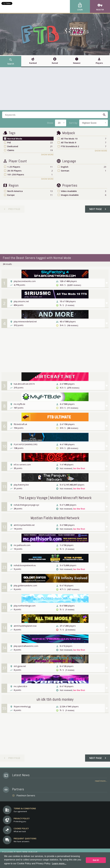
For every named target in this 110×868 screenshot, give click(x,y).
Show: (50, 123)
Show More (47, 155)
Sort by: (73, 123)
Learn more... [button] (59, 863)
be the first (79, 468)
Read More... (101, 781)
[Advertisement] (55, 89)
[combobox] (61, 123)
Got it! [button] (96, 860)
